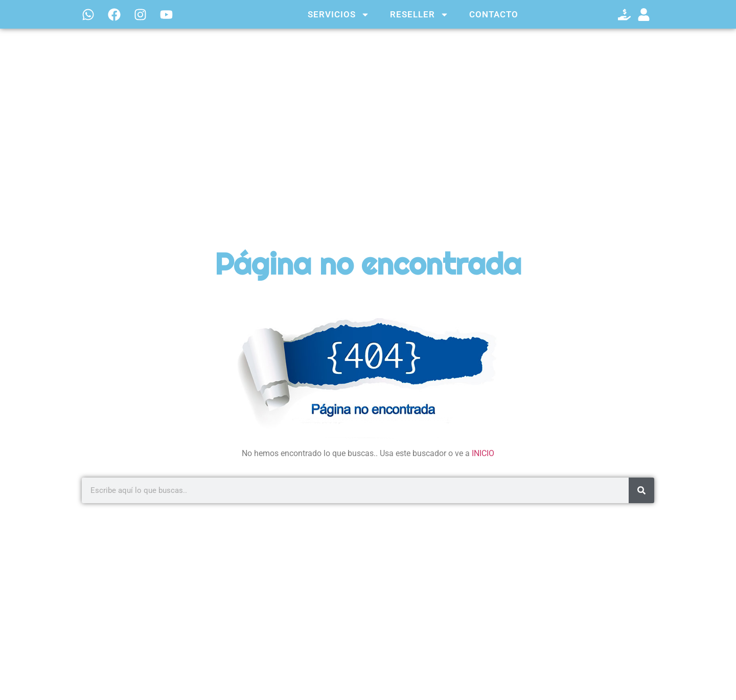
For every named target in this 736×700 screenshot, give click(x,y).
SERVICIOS (339, 15)
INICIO (483, 453)
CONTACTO (494, 14)
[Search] (641, 490)
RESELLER (419, 15)
